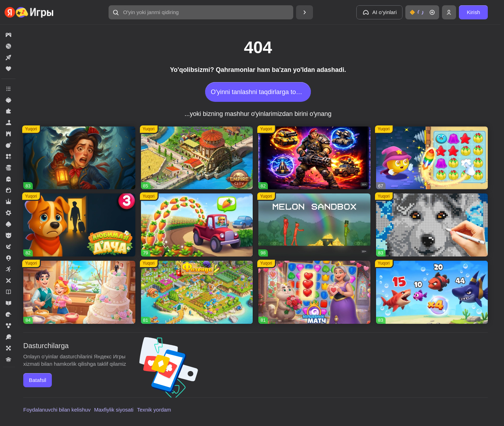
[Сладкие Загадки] (432, 158)
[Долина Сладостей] (79, 292)
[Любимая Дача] (79, 225)
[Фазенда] (197, 292)
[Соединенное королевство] (432, 292)
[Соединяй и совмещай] (197, 225)
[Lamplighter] (79, 158)
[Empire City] (197, 158)
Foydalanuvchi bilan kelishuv (57, 410)
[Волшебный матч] (314, 292)
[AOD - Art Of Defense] (314, 158)
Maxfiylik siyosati (114, 410)
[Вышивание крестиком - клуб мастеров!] (432, 225)
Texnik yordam (154, 410)
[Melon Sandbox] (314, 225)
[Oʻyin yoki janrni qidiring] (201, 12)
